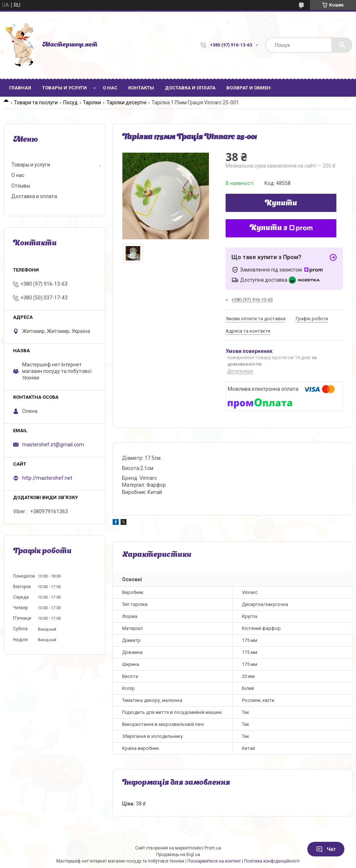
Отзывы (21, 186)
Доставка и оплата (190, 88)
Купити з (281, 228)
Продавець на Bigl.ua (178, 855)
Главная (20, 88)
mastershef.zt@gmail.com (53, 445)
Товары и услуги (64, 88)
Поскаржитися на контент (214, 861)
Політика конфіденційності (272, 861)
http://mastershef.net (47, 478)
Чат (326, 849)
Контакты (141, 88)
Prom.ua (213, 848)
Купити (281, 204)
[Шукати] (342, 45)
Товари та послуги (36, 103)
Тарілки (92, 103)
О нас (110, 88)
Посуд (70, 103)
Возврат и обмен (248, 88)
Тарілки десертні (126, 103)
